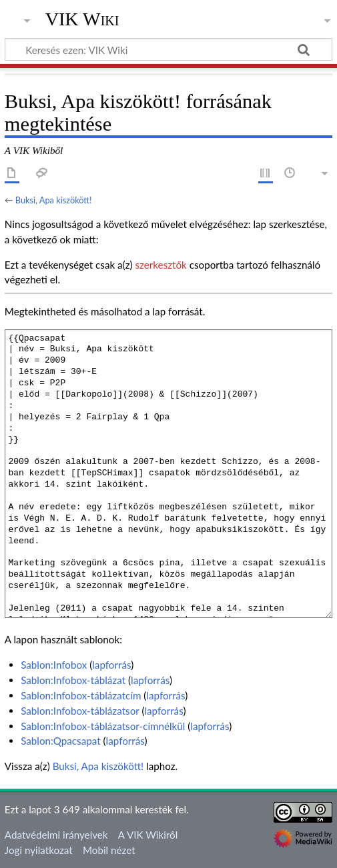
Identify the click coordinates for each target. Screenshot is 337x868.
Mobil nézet (109, 850)
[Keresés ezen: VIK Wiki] (168, 49)
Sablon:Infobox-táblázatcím (81, 695)
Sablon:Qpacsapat (61, 741)
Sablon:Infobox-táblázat (73, 680)
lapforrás (111, 665)
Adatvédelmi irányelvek (56, 835)
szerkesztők (160, 265)
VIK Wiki (82, 19)
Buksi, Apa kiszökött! (54, 200)
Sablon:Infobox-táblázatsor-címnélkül (103, 726)
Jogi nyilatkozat (39, 850)
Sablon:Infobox (54, 665)
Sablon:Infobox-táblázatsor (80, 711)
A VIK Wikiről (148, 835)
